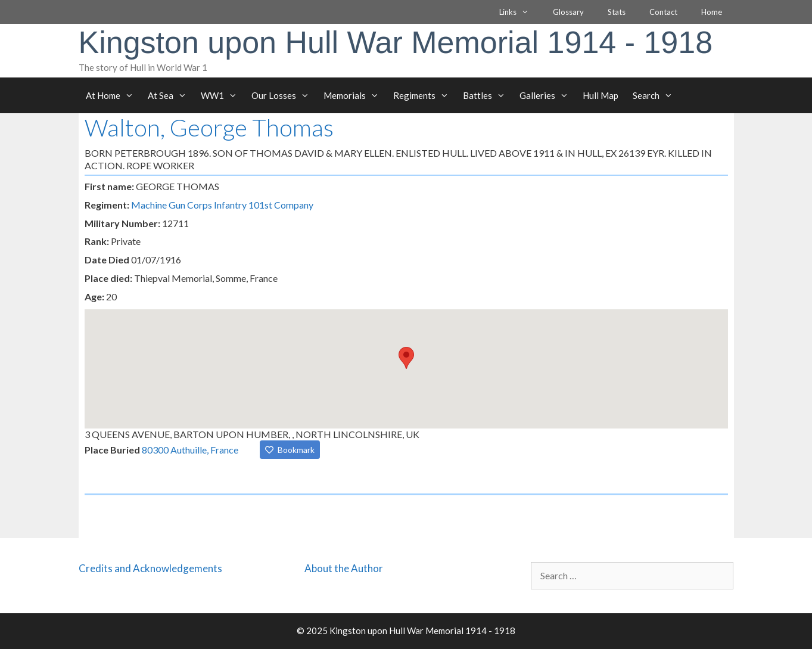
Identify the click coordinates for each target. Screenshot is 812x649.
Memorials (355, 95)
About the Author (344, 568)
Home (712, 12)
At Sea (171, 95)
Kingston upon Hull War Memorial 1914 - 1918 (396, 42)
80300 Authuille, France (190, 450)
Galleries (547, 95)
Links (520, 12)
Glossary (568, 12)
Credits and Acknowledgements (150, 568)
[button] (406, 358)
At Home (113, 95)
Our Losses (284, 95)
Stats (617, 12)
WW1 (223, 95)
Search (656, 95)
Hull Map (601, 95)
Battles (488, 95)
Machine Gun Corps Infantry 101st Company (222, 205)
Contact (663, 12)
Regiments (424, 95)
